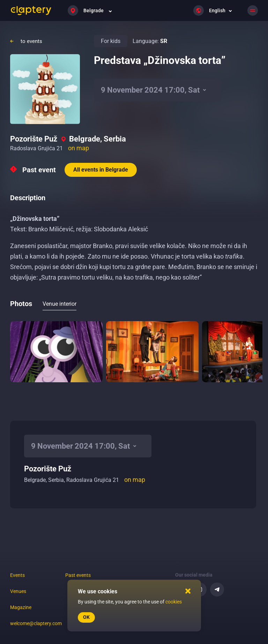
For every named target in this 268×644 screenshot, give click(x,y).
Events (17, 575)
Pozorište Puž (34, 139)
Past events (78, 575)
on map (79, 148)
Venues (18, 591)
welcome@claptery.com (36, 623)
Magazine (21, 607)
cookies (174, 602)
